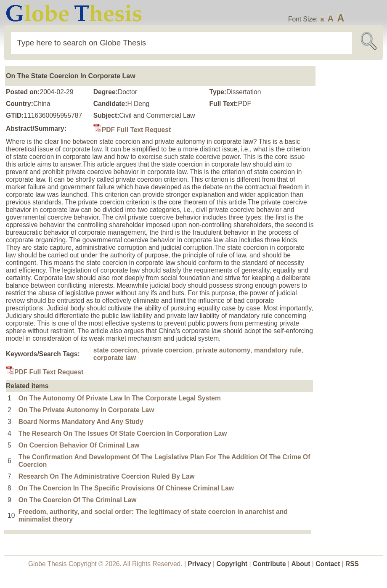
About (301, 564)
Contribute (269, 564)
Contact (329, 564)
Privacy (199, 564)
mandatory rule (278, 350)
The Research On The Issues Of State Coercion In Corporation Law (123, 433)
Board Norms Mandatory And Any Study (81, 422)
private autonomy (223, 350)
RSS (352, 564)
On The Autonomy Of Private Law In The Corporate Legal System (120, 398)
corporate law (115, 358)
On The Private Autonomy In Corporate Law (86, 410)
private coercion (167, 350)
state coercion (116, 350)
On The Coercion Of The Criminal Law (78, 500)
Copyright (232, 564)
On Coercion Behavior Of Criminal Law (79, 445)
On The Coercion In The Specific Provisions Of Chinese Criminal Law (126, 488)
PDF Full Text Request (132, 130)
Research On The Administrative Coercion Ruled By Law (107, 476)
